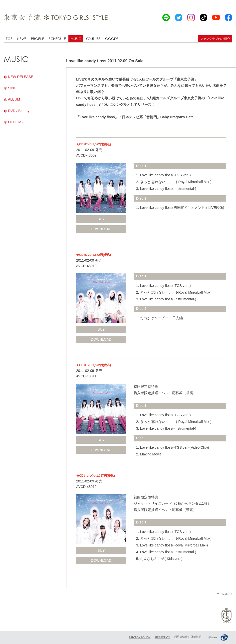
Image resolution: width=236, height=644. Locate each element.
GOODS (112, 39)
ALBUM (12, 99)
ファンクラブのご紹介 (215, 39)
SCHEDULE (57, 39)
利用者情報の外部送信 (188, 637)
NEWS (22, 39)
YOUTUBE (93, 39)
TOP (9, 39)
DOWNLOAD (101, 229)
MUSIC (76, 39)
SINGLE (12, 88)
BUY (101, 219)
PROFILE (38, 39)
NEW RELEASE (18, 77)
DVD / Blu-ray (17, 111)
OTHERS (13, 122)
